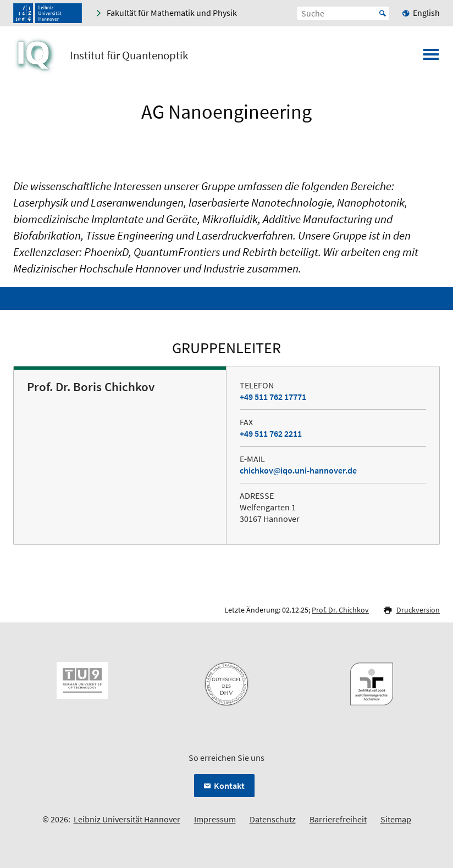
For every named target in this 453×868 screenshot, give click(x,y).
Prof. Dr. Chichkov (340, 610)
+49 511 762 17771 (273, 397)
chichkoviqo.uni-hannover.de (298, 470)
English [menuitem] (426, 13)
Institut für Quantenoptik (129, 55)
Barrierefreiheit (338, 819)
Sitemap (396, 819)
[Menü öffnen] (431, 58)
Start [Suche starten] (383, 13)
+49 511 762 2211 (271, 433)
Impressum (215, 819)
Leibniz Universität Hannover (127, 819)
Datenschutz (273, 819)
